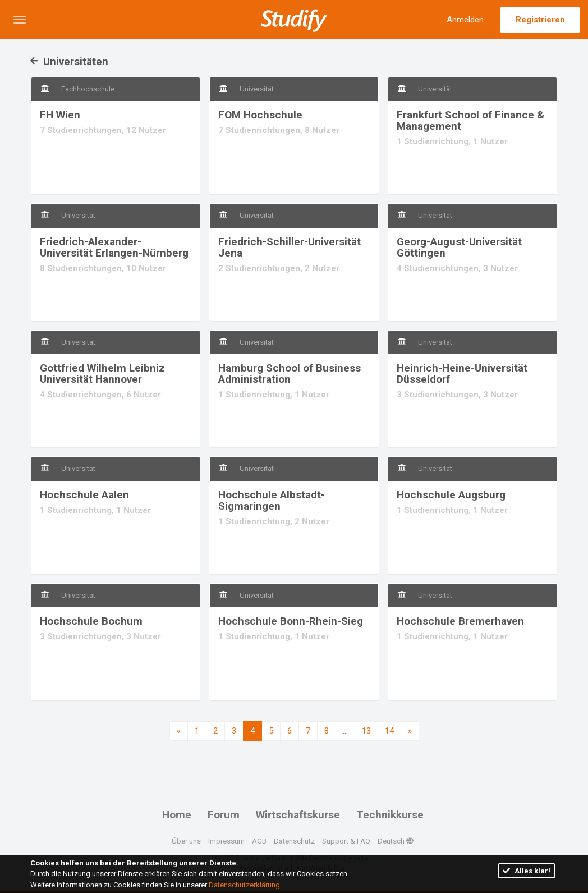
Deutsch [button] (396, 841)
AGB (259, 841)
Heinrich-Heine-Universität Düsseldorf (462, 374)
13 (366, 731)
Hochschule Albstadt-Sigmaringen (272, 500)
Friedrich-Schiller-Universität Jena (290, 247)
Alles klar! (527, 871)
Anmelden (465, 20)
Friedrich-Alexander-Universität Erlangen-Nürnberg (114, 247)
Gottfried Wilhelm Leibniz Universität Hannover (102, 374)
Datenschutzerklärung (244, 885)
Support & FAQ (346, 841)
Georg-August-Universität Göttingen (459, 247)
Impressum (226, 841)
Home (177, 815)
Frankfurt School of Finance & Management (470, 120)
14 (389, 731)
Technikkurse (390, 815)
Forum (224, 815)
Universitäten (69, 61)
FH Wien (60, 115)
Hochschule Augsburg (451, 495)
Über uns (186, 841)
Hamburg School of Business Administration (290, 374)
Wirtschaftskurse (298, 815)
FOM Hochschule (260, 115)
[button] (20, 20)
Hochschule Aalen (84, 495)
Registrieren (540, 20)
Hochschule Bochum (91, 621)
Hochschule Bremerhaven (460, 621)
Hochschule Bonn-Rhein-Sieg (291, 621)
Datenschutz (294, 841)
